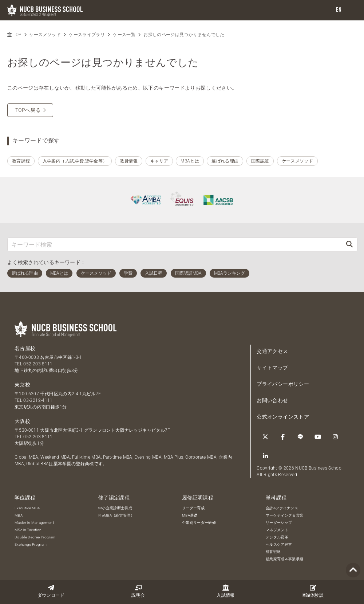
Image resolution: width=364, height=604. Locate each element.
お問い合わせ (272, 400)
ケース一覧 (124, 35)
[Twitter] (265, 437)
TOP (14, 35)
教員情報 (129, 161)
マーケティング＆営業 (285, 515)
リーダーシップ (279, 523)
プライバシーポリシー (283, 384)
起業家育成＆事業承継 (285, 559)
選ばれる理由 (225, 161)
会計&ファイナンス (282, 508)
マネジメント (277, 530)
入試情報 (225, 591)
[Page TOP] (353, 570)
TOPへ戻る (28, 110)
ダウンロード (51, 591)
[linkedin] (265, 456)
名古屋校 (25, 348)
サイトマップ (272, 368)
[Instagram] (335, 437)
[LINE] (300, 437)
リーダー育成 (193, 508)
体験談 (313, 591)
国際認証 (260, 161)
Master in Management (34, 523)
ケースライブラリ (87, 35)
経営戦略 (273, 552)
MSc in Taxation (28, 530)
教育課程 (21, 161)
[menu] (351, 10)
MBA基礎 (190, 515)
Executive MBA (27, 508)
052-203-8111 (38, 364)
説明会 (138, 591)
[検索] (349, 244)
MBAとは (190, 161)
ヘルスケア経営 (279, 544)
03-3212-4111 (38, 400)
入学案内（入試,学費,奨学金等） (75, 161)
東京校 (22, 385)
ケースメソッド (45, 35)
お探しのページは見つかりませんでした (184, 35)
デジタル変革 (277, 537)
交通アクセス (272, 351)
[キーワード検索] (175, 244)
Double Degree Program (35, 537)
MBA (19, 515)
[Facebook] (283, 437)
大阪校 (22, 421)
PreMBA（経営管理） (116, 515)
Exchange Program (31, 544)
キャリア (159, 161)
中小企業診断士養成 (115, 508)
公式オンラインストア (283, 417)
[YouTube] (318, 437)
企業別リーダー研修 (199, 523)
